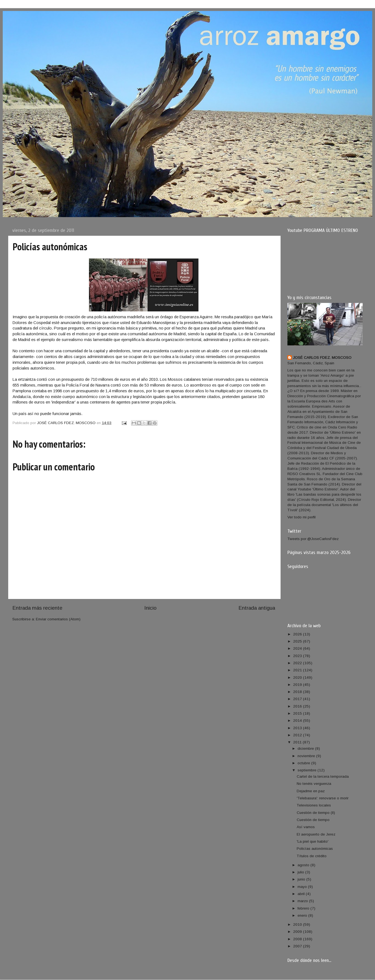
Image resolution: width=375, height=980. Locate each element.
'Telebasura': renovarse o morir (323, 798)
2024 (298, 648)
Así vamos (306, 827)
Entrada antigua (257, 608)
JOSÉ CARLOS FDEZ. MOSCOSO (322, 358)
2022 (298, 663)
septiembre (308, 770)
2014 (298, 721)
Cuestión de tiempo (313, 820)
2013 (298, 728)
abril (302, 894)
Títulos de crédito (312, 856)
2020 (298, 678)
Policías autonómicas (315, 849)
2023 (298, 656)
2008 (298, 939)
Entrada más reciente (37, 608)
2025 (298, 641)
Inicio (150, 608)
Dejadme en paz (311, 791)
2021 (298, 670)
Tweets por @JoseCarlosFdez (313, 539)
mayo (303, 887)
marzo (303, 901)
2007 (298, 946)
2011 (298, 742)
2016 (298, 706)
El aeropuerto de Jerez (316, 834)
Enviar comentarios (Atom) (58, 619)
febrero (304, 908)
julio (301, 872)
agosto (304, 865)
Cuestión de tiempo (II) (316, 813)
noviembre (307, 756)
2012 (298, 735)
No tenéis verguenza (314, 784)
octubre (304, 763)
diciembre (306, 749)
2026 (298, 634)
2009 (298, 932)
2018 (298, 692)
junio (302, 879)
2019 (298, 685)
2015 (298, 713)
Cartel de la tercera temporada (323, 776)
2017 (298, 699)
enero (303, 915)
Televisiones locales (314, 805)
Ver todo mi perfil (302, 517)
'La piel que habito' (313, 841)
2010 (298, 924)
